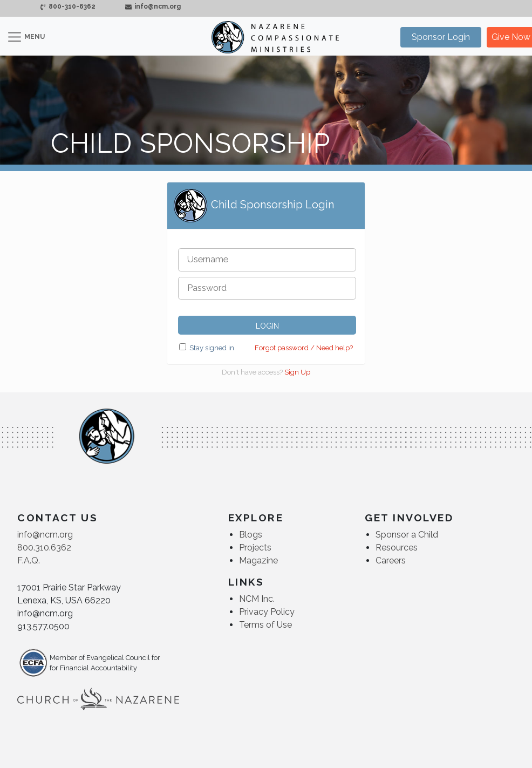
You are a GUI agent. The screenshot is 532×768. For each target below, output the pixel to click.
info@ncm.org (152, 6)
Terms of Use (265, 625)
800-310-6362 (67, 6)
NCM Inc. (257, 599)
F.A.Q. (29, 560)
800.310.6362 (44, 548)
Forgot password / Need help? (304, 348)
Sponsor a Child (407, 535)
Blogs (251, 535)
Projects (255, 548)
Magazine (258, 560)
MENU (35, 36)
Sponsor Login (441, 37)
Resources (397, 548)
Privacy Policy (267, 612)
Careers (391, 560)
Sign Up (297, 372)
